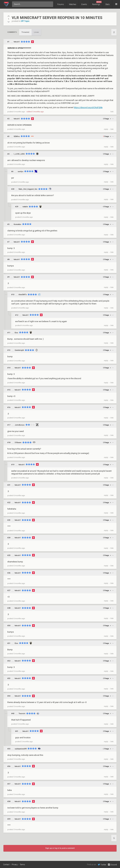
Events (84, 4)
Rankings (97, 3)
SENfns (17, 136)
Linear (36, 32)
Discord (112, 865)
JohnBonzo (20, 425)
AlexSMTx (23, 295)
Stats (107, 4)
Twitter (102, 865)
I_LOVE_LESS (19, 154)
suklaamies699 (21, 749)
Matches (73, 4)
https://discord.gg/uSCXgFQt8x (88, 107)
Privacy (15, 865)
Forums (61, 4)
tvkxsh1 (17, 42)
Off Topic (25, 21)
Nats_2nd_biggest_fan (28, 189)
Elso (16, 333)
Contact (6, 865)
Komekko (17, 224)
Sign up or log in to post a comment (60, 848)
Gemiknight (19, 350)
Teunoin (22, 714)
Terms (22, 865)
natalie (25, 207)
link (112, 112)
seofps (20, 172)
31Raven (18, 443)
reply (106, 129)
